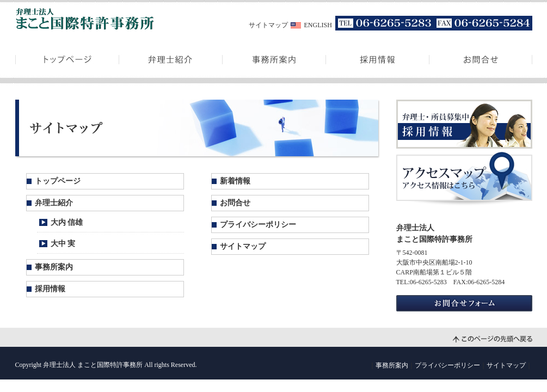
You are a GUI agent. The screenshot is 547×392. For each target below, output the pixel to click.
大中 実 (63, 244)
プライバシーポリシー (258, 225)
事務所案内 (274, 63)
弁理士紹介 (170, 63)
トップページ (67, 63)
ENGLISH (318, 25)
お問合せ (481, 63)
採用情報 (377, 63)
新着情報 (235, 181)
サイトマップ (268, 25)
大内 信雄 (67, 222)
